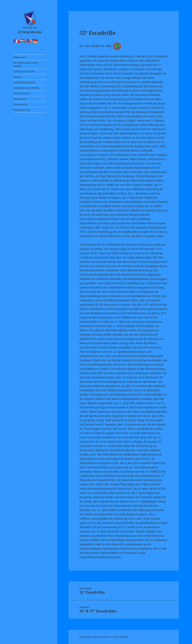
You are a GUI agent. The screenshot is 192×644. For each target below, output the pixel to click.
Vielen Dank (19, 99)
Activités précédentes (24, 82)
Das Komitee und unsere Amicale (26, 64)
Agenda (17, 77)
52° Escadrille (98, 33)
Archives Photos (21, 93)
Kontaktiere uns (21, 110)
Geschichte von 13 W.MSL (26, 88)
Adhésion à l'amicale (24, 71)
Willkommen (20, 57)
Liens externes (21, 104)
